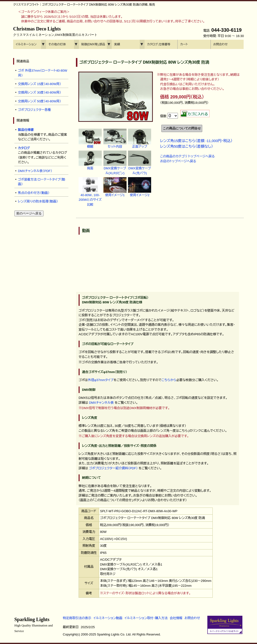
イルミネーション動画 (108, 618)
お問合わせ (220, 44)
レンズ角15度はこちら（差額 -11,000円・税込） (196, 141)
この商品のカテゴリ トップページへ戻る (187, 156)
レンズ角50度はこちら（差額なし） (187, 146)
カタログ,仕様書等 (159, 44)
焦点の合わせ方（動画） (34, 193)
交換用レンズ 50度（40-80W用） (40, 101)
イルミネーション (26, 44)
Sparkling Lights (34, 625)
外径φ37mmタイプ (101, 380)
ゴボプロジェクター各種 (34, 110)
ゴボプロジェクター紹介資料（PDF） (113, 468)
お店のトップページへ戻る (178, 161)
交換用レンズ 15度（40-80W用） (40, 84)
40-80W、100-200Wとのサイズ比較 (90, 194)
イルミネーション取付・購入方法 (146, 618)
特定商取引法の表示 (77, 618)
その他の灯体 (57, 44)
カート (184, 44)
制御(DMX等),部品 (93, 44)
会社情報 (176, 618)
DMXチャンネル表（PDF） (35, 171)
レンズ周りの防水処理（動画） (38, 201)
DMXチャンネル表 (101, 403)
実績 (117, 44)
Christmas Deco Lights (55, 31)
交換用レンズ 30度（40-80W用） (40, 92)
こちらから (169, 380)
